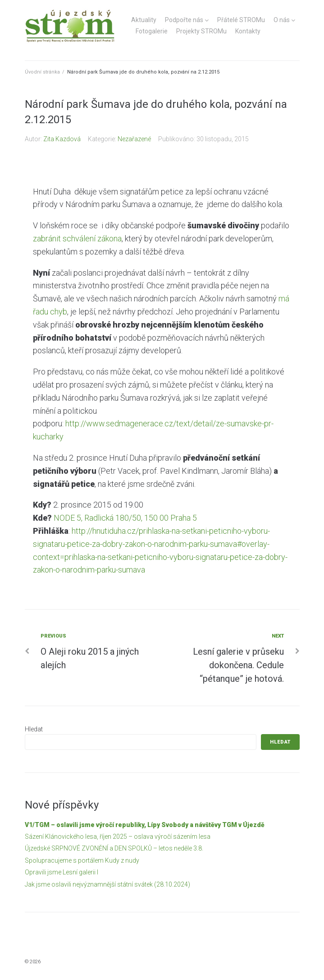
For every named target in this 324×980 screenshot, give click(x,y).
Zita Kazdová (62, 139)
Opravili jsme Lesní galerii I (62, 872)
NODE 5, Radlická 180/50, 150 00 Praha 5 (125, 518)
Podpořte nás (184, 20)
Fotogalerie (152, 31)
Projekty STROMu (201, 31)
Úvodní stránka (42, 72)
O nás (282, 20)
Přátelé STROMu (241, 20)
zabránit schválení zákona (77, 238)
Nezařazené (134, 139)
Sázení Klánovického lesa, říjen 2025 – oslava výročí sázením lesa (118, 837)
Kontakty (248, 31)
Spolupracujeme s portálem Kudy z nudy (82, 860)
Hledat (34, 729)
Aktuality (144, 20)
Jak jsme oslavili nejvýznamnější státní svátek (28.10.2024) (107, 884)
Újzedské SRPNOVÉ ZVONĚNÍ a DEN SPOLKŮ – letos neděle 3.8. (114, 848)
